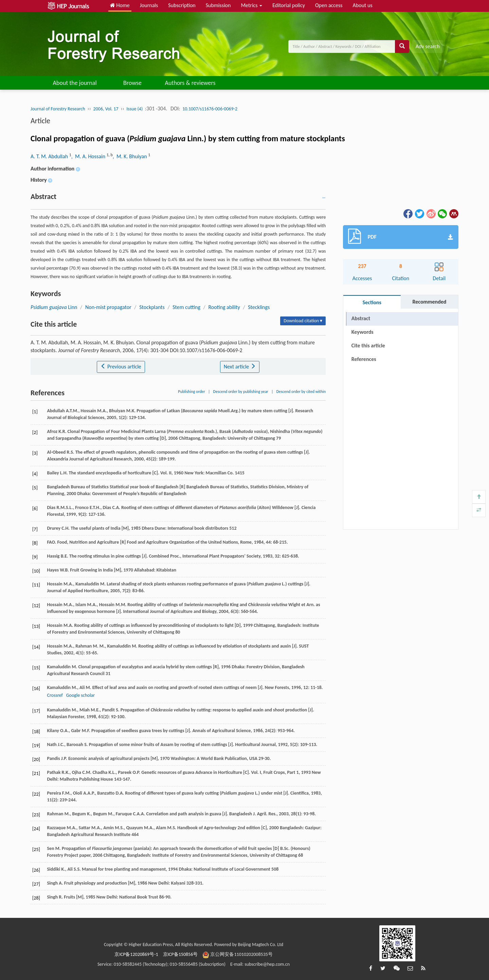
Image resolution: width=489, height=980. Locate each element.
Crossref (55, 695)
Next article (240, 367)
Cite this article (368, 346)
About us (363, 5)
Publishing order (192, 392)
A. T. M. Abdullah (50, 156)
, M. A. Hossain (89, 156)
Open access (329, 5)
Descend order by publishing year (241, 392)
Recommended (429, 302)
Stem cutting (186, 307)
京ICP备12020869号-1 (136, 954)
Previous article (121, 367)
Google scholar (80, 695)
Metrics (251, 5)
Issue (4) (135, 109)
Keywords (363, 332)
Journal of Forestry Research (58, 109)
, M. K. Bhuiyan (130, 156)
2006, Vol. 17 (106, 109)
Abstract (361, 318)
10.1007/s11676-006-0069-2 (210, 109)
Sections (372, 302)
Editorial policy (289, 5)
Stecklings (259, 307)
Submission (218, 5)
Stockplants (152, 307)
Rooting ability (224, 307)
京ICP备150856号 (180, 954)
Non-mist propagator (108, 307)
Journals (149, 5)
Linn (54, 307)
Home (120, 5)
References (364, 359)
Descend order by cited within (301, 392)
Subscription (182, 5)
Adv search (428, 46)
